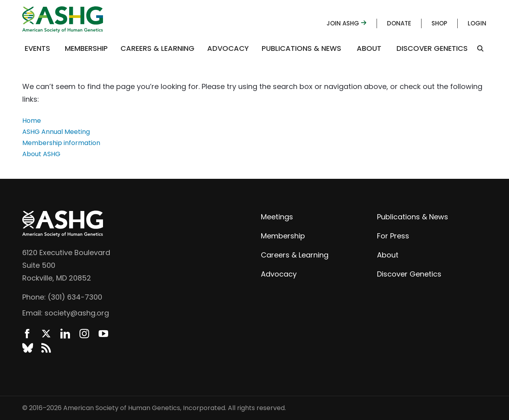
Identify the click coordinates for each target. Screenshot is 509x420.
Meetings (277, 217)
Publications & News (301, 48)
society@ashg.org (77, 313)
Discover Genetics (432, 48)
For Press (393, 236)
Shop (439, 23)
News (46, 348)
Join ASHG (347, 23)
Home (32, 121)
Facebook (27, 334)
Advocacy (228, 48)
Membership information (61, 143)
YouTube (103, 334)
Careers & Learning (157, 48)
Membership (86, 48)
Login (477, 23)
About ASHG (41, 154)
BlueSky (27, 348)
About (369, 48)
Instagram (84, 334)
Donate (399, 23)
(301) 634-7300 (75, 297)
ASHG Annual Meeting (56, 132)
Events (37, 48)
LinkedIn (65, 334)
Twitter (46, 334)
